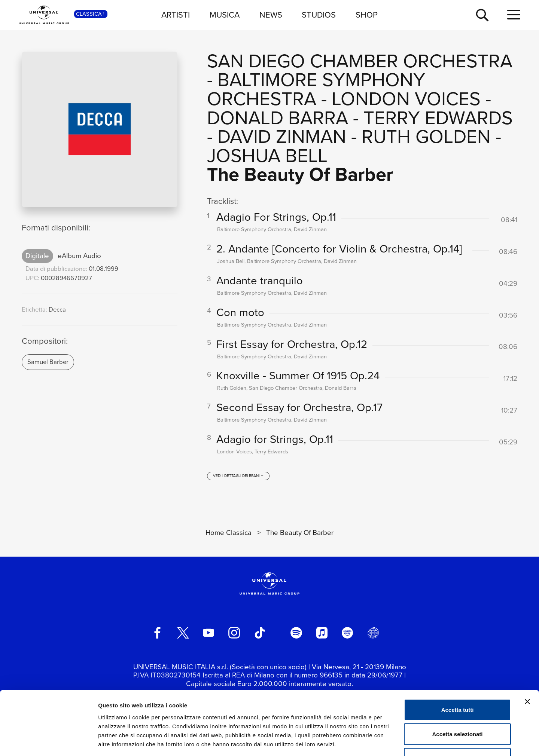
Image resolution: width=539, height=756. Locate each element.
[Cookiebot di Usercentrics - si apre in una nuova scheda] (48, 741)
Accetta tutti (458, 658)
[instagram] (234, 633)
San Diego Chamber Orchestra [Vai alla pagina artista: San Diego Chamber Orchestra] (360, 61)
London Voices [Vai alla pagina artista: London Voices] (406, 99)
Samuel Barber (48, 362)
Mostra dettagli (394, 741)
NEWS (271, 15)
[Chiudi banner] (527, 650)
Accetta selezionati (457, 682)
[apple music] (322, 633)
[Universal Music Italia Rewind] (373, 633)
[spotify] (296, 633)
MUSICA (225, 15)
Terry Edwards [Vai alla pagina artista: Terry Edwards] (438, 118)
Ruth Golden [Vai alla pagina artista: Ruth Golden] (426, 136)
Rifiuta (458, 707)
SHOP (367, 15)
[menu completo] (514, 15)
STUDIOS (319, 15)
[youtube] (208, 633)
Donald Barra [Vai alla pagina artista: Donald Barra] (278, 118)
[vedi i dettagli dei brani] (238, 477)
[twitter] (183, 633)
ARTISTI (176, 15)
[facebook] (157, 633)
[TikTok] (260, 633)
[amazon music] (347, 633)
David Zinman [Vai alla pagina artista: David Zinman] (282, 136)
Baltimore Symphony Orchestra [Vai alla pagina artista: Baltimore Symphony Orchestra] (316, 89)
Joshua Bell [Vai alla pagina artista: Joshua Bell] (267, 155)
